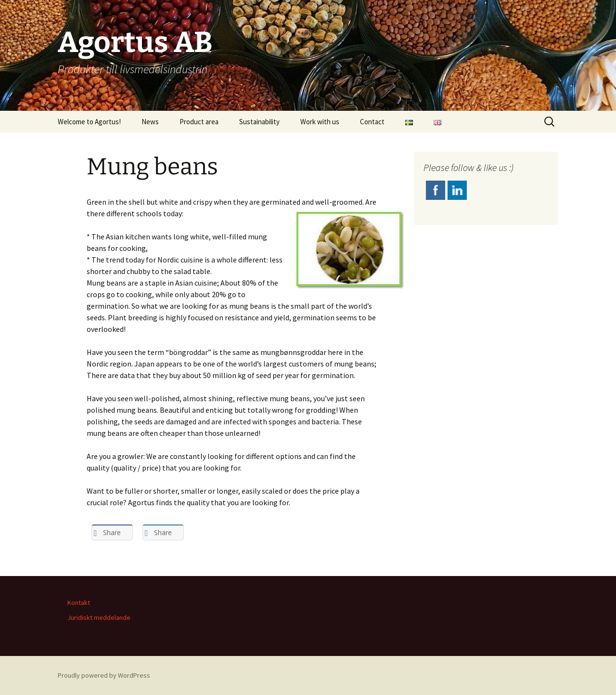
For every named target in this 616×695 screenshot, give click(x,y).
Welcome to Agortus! (89, 122)
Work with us (320, 122)
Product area (199, 122)
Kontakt (79, 603)
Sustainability (259, 122)
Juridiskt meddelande (99, 617)
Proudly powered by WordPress (104, 675)
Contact (372, 122)
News (150, 122)
